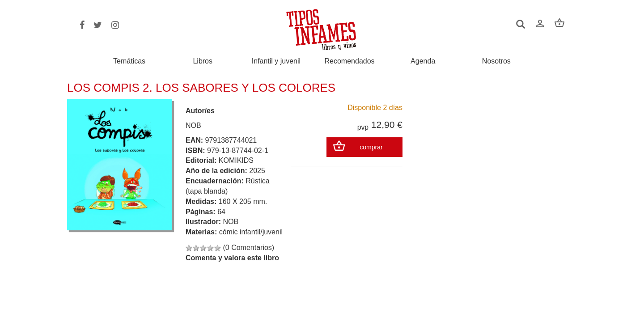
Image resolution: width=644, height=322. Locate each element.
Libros (203, 61)
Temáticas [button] (129, 61)
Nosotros (496, 61)
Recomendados (350, 61)
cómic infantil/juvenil (251, 232)
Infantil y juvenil (276, 61)
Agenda (423, 61)
